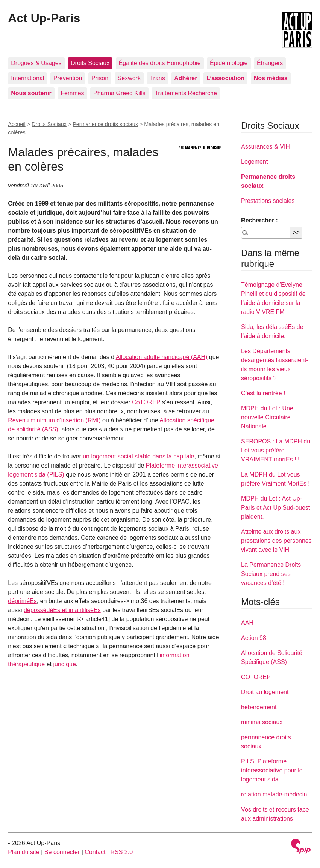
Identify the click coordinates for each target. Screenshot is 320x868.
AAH (247, 623)
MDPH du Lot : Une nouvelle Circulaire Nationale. (267, 417)
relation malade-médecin (274, 794)
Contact (95, 852)
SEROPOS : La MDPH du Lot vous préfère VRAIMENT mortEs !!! (276, 450)
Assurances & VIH (265, 147)
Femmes (72, 93)
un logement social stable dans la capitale (138, 456)
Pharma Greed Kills (119, 93)
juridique (64, 664)
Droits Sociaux (90, 63)
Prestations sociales (268, 201)
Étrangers (270, 63)
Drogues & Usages (36, 63)
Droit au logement (265, 692)
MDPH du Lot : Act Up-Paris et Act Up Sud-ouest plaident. (275, 508)
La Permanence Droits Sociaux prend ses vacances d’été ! (271, 574)
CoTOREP (146, 402)
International (27, 78)
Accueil (17, 124)
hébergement (259, 707)
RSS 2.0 (121, 852)
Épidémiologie (229, 63)
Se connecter (62, 852)
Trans (157, 78)
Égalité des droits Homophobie (160, 63)
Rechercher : (259, 220)
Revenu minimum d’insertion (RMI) (54, 420)
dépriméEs (22, 601)
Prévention (68, 78)
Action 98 (254, 638)
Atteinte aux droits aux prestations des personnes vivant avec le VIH (276, 541)
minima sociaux (262, 722)
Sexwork (129, 78)
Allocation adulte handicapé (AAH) (162, 357)
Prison (100, 78)
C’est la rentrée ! (263, 393)
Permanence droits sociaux (105, 124)
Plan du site (24, 852)
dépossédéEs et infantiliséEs (62, 610)
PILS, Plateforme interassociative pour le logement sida (272, 770)
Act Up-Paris (44, 18)
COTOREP (256, 677)
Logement (254, 162)
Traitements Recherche (186, 93)
